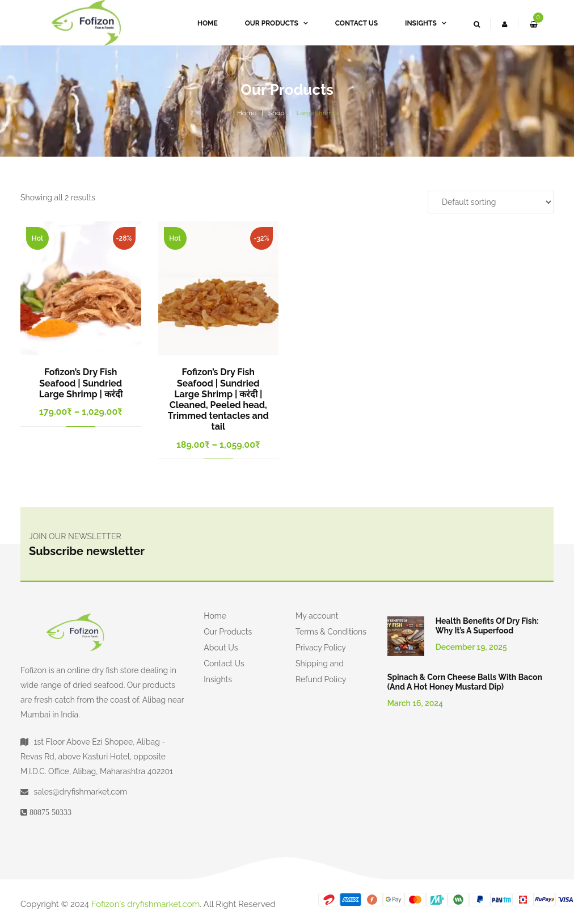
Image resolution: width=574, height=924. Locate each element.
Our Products (228, 632)
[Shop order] (491, 202)
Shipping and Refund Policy (321, 671)
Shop (277, 113)
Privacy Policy (321, 648)
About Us (221, 648)
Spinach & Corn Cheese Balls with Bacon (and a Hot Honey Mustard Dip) (465, 682)
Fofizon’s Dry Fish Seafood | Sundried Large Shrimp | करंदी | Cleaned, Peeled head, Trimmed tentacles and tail (218, 399)
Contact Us (224, 663)
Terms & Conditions (331, 632)
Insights (218, 679)
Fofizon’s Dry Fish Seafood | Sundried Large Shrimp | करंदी (81, 383)
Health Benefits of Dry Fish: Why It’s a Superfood (487, 626)
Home (247, 113)
